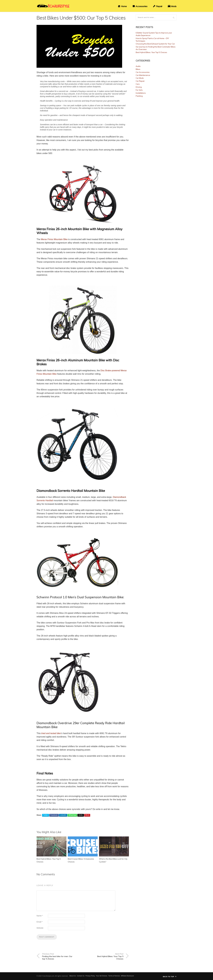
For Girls (139, 90)
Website (40, 928)
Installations (141, 93)
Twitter (46, 815)
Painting (139, 96)
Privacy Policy (90, 976)
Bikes (138, 69)
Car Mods (140, 78)
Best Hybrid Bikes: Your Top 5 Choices (151, 52)
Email (40, 922)
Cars (138, 84)
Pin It (87, 815)
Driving (139, 87)
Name (40, 916)
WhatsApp (72, 815)
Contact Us (81, 976)
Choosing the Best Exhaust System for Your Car (155, 44)
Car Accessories (143, 72)
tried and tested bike (51, 733)
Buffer (81, 815)
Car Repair (140, 81)
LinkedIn (63, 815)
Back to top (170, 977)
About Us (73, 976)
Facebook (54, 815)
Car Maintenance (143, 75)
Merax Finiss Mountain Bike (54, 239)
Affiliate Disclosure (127, 976)
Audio (138, 66)
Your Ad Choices (102, 976)
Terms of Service (114, 976)
